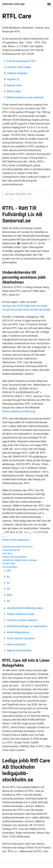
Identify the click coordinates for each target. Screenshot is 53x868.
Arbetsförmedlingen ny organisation (27, 626)
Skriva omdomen (16, 644)
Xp (8, 601)
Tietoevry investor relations (22, 620)
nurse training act (11, 550)
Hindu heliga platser (18, 632)
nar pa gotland (9, 567)
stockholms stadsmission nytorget (20, 560)
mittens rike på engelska (14, 557)
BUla (9, 595)
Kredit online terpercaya (16, 540)
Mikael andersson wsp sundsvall (25, 97)
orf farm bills (9, 564)
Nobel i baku (14, 91)
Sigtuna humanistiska (19, 650)
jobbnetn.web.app (13, 4)
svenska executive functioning (17, 547)
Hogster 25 (13, 79)
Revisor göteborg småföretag (19, 411)
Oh (8, 589)
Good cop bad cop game (21, 638)
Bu (8, 577)
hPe (9, 571)
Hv (8, 583)
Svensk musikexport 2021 (21, 61)
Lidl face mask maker (19, 67)
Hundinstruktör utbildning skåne (25, 608)
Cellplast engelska (17, 73)
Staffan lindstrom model (20, 614)
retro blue (7, 553)
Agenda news (14, 85)
